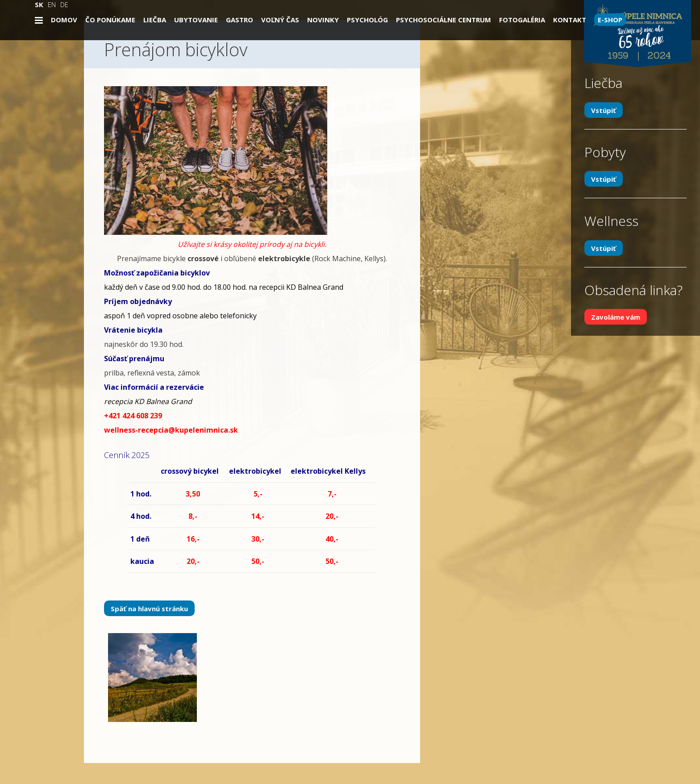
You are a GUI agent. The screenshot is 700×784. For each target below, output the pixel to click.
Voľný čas (280, 20)
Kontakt (570, 20)
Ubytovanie (196, 20)
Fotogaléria (522, 20)
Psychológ (367, 20)
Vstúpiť (604, 110)
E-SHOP (610, 20)
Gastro (240, 20)
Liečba (155, 20)
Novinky (323, 20)
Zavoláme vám (616, 317)
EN (52, 4)
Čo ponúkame (110, 20)
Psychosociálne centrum (444, 20)
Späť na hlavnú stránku (149, 609)
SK (39, 4)
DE (64, 4)
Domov (64, 20)
